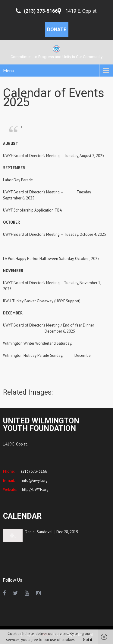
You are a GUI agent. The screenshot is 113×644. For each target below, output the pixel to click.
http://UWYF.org (35, 490)
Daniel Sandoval (39, 532)
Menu (9, 71)
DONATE (57, 30)
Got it (88, 640)
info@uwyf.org (34, 480)
